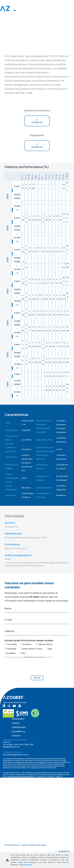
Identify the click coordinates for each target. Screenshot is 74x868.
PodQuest (26, 644)
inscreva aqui (26, 865)
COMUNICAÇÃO (19, 727)
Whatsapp (11, 649)
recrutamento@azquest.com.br (16, 755)
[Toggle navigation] (73, 9)
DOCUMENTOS (18, 732)
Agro (49, 649)
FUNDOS (16, 723)
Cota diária (11, 644)
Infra (22, 653)
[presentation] (24, 668)
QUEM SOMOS (18, 719)
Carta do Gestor (44, 644)
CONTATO (16, 736)
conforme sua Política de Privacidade (21, 776)
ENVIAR (37, 678)
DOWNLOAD (37, 121)
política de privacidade (34, 657)
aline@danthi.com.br (11, 747)
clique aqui (22, 862)
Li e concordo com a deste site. (30, 657)
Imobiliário (10, 653)
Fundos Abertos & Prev (31, 649)
